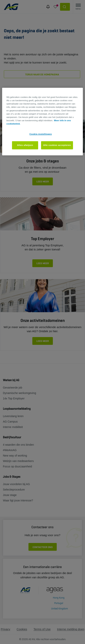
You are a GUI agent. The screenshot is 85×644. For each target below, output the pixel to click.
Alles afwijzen (25, 145)
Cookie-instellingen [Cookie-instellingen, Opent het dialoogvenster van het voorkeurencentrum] (41, 134)
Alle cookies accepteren (57, 145)
